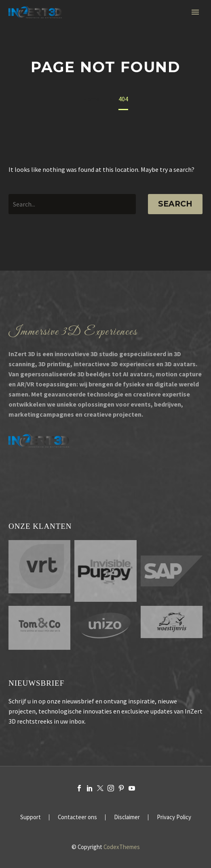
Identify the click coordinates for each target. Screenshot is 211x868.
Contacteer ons (77, 817)
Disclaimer (127, 817)
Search (175, 204)
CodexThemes (122, 847)
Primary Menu (195, 12)
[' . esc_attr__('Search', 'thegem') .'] (72, 204)
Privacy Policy (174, 817)
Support (31, 817)
